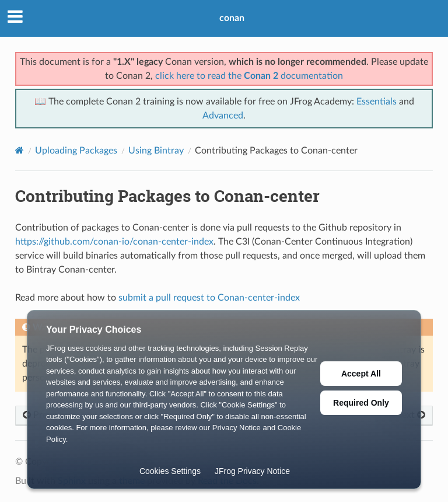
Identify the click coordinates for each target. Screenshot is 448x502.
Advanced (223, 116)
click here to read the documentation (249, 76)
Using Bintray (156, 151)
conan (232, 18)
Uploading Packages (76, 151)
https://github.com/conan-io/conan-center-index (114, 242)
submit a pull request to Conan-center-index (209, 298)
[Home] (20, 150)
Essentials (377, 102)
